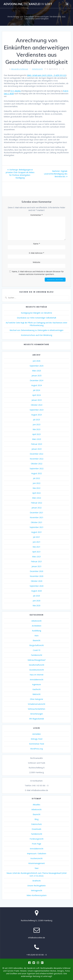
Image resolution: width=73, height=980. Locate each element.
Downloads (36, 829)
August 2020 (37, 591)
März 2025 (37, 371)
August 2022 (37, 473)
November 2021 (37, 517)
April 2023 (36, 434)
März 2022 (37, 498)
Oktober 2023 (37, 405)
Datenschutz (36, 824)
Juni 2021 (37, 542)
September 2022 (37, 468)
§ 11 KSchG (16, 91)
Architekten (37, 626)
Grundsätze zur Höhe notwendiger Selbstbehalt (37, 318)
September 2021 (37, 527)
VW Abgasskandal (36, 719)
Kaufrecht (37, 689)
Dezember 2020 (36, 571)
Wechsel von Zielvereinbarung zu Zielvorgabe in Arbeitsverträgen (36, 330)
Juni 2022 (37, 483)
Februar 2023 (36, 444)
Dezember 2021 (36, 513)
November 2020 (37, 576)
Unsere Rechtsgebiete (36, 886)
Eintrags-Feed (37, 739)
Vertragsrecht (37, 890)
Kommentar (36, 215)
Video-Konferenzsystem (37, 895)
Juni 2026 (37, 361)
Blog (36, 819)
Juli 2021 (36, 537)
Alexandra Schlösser (20, 69)
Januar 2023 (37, 449)
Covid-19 (37, 650)
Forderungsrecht (37, 839)
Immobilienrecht (37, 680)
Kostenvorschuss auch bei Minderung (36, 335)
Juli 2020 (36, 596)
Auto (37, 635)
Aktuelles (36, 805)
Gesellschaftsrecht (37, 665)
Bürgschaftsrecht (37, 645)
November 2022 (37, 459)
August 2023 (37, 415)
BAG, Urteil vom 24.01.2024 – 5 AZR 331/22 (47, 75)
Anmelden (37, 734)
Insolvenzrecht (36, 858)
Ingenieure (36, 684)
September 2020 (37, 586)
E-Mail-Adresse (36, 253)
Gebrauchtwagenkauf (36, 660)
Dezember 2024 (36, 380)
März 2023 (37, 439)
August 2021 (37, 532)
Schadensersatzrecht (37, 704)
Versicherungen (37, 714)
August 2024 (37, 385)
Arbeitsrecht (37, 69)
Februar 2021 (36, 561)
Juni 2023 (37, 424)
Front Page (36, 844)
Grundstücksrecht (37, 670)
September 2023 (37, 410)
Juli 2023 (36, 420)
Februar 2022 (36, 503)
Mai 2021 (36, 547)
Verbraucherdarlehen (36, 709)
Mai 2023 (36, 429)
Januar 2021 (37, 566)
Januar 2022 (37, 508)
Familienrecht (37, 655)
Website (36, 262)
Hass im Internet (37, 675)
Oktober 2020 (37, 581)
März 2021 (37, 557)
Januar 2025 (37, 376)
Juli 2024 (36, 390)
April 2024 (36, 395)
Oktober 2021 (37, 522)
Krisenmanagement (37, 863)
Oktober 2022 (37, 464)
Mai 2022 (36, 488)
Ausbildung (36, 631)
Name (37, 244)
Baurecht (37, 640)
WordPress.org (36, 749)
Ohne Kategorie (36, 699)
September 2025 (37, 366)
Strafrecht (36, 881)
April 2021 (36, 552)
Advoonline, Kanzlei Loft (28, 4)
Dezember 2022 (36, 454)
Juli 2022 (36, 478)
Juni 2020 (37, 601)
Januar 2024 (37, 400)
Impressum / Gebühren (37, 853)
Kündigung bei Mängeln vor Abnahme (36, 313)
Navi (37, 868)
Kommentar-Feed (37, 744)
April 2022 (36, 493)
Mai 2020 (36, 605)
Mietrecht (36, 694)
